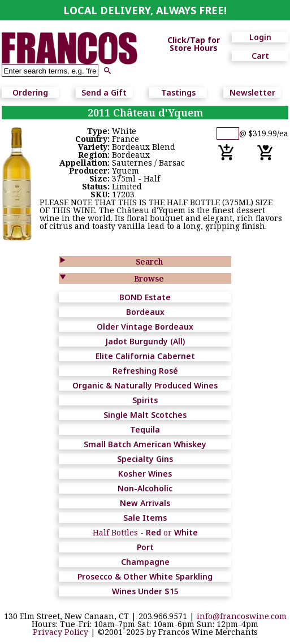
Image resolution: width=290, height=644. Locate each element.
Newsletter (252, 92)
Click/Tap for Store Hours (194, 44)
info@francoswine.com (242, 616)
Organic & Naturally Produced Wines (145, 385)
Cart (260, 56)
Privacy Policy (60, 632)
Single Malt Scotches (145, 415)
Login (260, 37)
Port (145, 547)
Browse (149, 278)
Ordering (30, 92)
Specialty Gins (145, 459)
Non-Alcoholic (145, 488)
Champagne (145, 562)
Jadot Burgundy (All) (145, 341)
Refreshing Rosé (145, 371)
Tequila (145, 429)
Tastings (178, 92)
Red (153, 532)
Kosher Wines (145, 474)
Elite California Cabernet (145, 356)
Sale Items (145, 518)
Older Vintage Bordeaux (145, 327)
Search (149, 262)
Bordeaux (145, 312)
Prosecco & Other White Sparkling (145, 576)
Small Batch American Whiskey (145, 444)
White (186, 532)
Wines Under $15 (145, 591)
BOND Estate (145, 297)
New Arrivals (145, 503)
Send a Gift (104, 92)
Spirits (145, 400)
